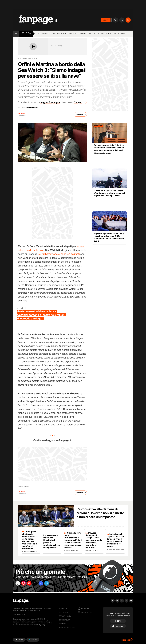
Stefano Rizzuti (32, 107)
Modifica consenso (67, 628)
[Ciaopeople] (127, 640)
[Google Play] (33, 640)
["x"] (39, 584)
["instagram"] (25, 584)
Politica (26, 33)
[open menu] (16, 34)
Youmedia (63, 608)
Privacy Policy (65, 616)
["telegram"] (52, 584)
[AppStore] (19, 640)
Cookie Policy (65, 620)
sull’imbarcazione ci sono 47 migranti (59, 254)
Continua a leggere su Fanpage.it (52, 440)
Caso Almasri (119, 34)
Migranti (92, 34)
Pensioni (83, 34)
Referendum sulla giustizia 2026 (52, 34)
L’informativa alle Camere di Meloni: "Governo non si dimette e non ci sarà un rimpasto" (100, 513)
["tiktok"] (18, 584)
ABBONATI (106, 20)
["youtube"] (32, 584)
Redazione (63, 624)
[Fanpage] (22, 601)
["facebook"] (45, 584)
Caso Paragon (105, 34)
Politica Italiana (24, 486)
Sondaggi (73, 34)
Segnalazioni (65, 612)
